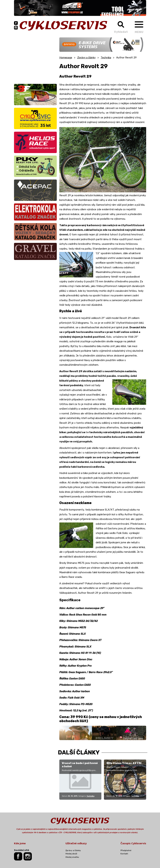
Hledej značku (72, 857)
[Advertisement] (35, 59)
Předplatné (126, 850)
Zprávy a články (86, 58)
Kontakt (124, 854)
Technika (106, 58)
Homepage (66, 58)
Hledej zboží (71, 854)
